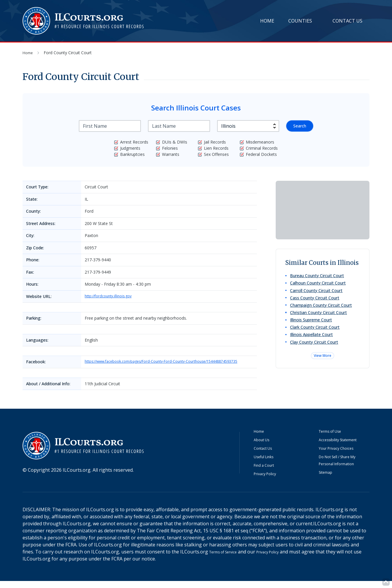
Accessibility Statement (344, 447)
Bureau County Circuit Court (318, 276)
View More (323, 368)
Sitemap (328, 479)
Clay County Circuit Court (315, 353)
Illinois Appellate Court (313, 344)
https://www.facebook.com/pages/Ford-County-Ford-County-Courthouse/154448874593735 (169, 365)
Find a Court (267, 472)
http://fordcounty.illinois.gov (111, 296)
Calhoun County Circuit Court (319, 285)
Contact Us (347, 21)
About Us (264, 447)
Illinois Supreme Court (312, 327)
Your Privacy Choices (341, 455)
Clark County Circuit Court (316, 336)
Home (267, 21)
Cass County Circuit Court (316, 302)
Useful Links (267, 464)
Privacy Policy (268, 481)
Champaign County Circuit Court (322, 310)
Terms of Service (228, 559)
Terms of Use (334, 438)
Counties (300, 21)
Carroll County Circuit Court (317, 293)
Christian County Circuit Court (320, 319)
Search (299, 126)
